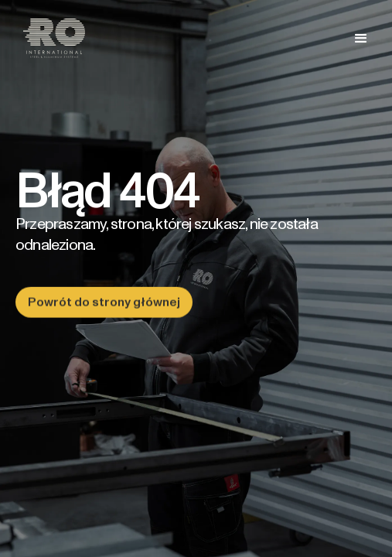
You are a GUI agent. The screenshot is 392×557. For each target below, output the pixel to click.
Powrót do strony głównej (104, 302)
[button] (361, 39)
